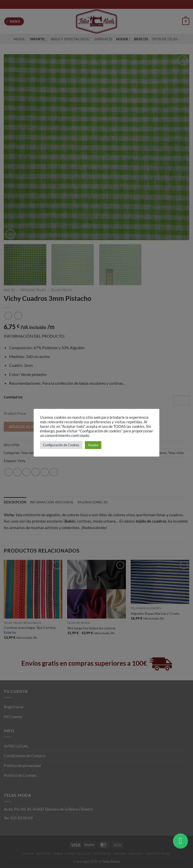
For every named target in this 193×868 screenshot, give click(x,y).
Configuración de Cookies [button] (61, 445)
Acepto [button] (93, 445)
